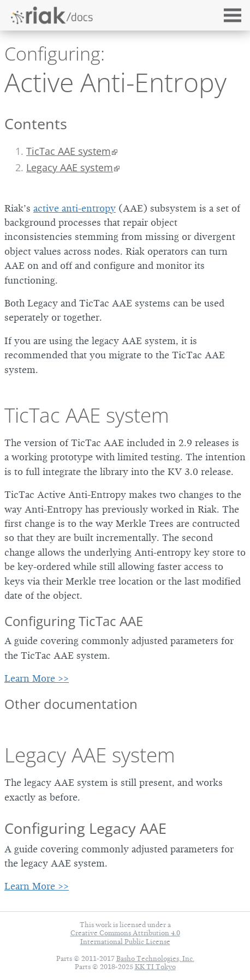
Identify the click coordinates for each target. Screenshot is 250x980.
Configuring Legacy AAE (85, 828)
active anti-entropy (75, 208)
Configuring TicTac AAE (74, 621)
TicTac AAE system (69, 151)
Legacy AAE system (70, 167)
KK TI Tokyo (155, 967)
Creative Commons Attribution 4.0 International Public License (125, 937)
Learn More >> (37, 678)
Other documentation (71, 704)
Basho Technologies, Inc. (155, 958)
